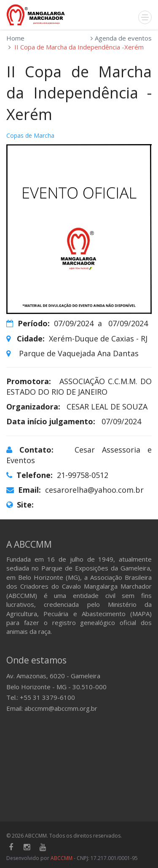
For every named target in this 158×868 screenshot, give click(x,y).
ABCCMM (62, 858)
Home (15, 38)
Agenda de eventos (123, 38)
